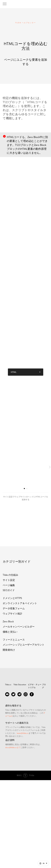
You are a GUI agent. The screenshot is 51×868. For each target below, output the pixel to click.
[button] (43, 863)
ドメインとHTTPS (12, 598)
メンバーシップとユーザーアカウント (24, 645)
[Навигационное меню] (5, 4)
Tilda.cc (8, 685)
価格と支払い (10, 632)
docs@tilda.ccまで (13, 747)
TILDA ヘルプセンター (26, 23)
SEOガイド (9, 590)
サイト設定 (9, 580)
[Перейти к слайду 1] (24, 489)
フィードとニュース (14, 640)
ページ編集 (9, 585)
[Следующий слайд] (50, 467)
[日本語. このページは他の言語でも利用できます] (43, 863)
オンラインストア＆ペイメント (20, 603)
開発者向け (9, 650)
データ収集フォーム (14, 608)
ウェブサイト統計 (13, 614)
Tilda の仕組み (10, 575)
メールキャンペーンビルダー (19, 627)
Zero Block (8, 621)
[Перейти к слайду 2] (27, 489)
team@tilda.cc (23, 733)
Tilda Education (20, 685)
